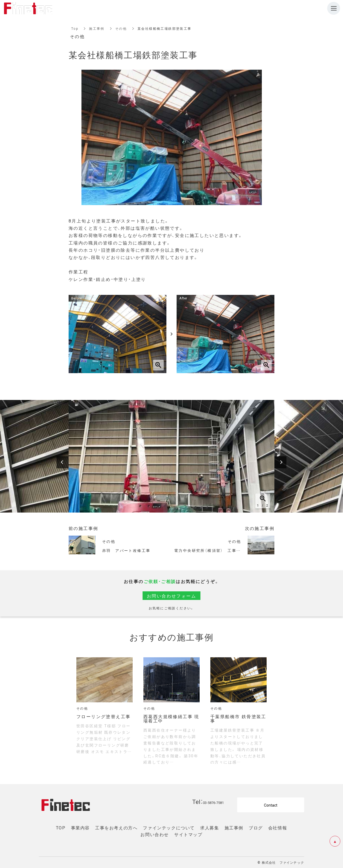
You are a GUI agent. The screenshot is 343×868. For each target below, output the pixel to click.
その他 (121, 28)
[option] (171, 456)
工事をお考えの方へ (116, 828)
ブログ (256, 828)
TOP (61, 828)
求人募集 (210, 828)
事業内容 (80, 828)
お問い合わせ (155, 834)
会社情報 (278, 828)
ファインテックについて (169, 828)
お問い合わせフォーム (171, 596)
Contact (271, 805)
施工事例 (97, 28)
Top (75, 28)
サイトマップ (188, 834)
